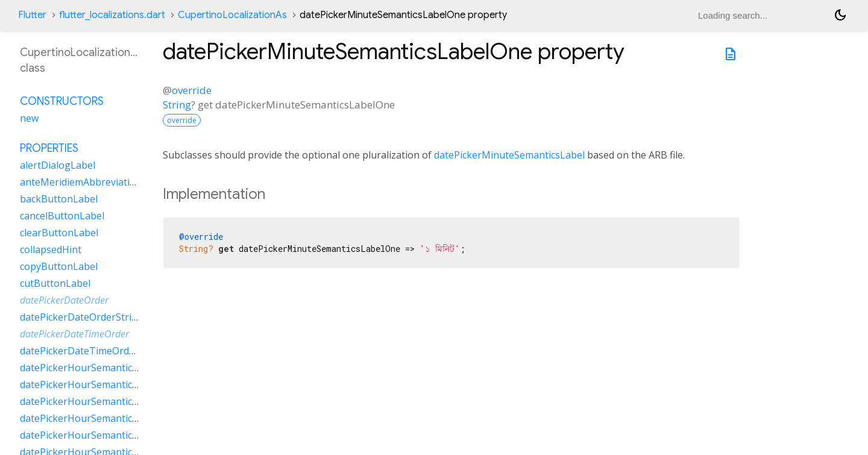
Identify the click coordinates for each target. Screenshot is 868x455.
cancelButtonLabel (62, 216)
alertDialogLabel (58, 165)
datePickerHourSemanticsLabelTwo (101, 435)
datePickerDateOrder (64, 300)
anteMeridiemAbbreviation (81, 182)
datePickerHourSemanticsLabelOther (104, 418)
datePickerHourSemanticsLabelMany (103, 384)
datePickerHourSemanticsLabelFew (99, 368)
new (29, 118)
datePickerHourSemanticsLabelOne (100, 401)
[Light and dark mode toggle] (840, 15)
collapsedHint (51, 249)
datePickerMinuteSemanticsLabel (509, 155)
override (192, 90)
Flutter (32, 15)
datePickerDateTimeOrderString (93, 351)
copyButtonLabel (59, 266)
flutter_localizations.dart (112, 15)
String (177, 105)
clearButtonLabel (59, 233)
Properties (49, 148)
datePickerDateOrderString (82, 317)
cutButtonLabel (55, 283)
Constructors (62, 101)
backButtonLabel (59, 199)
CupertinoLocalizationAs (232, 15)
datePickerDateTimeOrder (74, 334)
